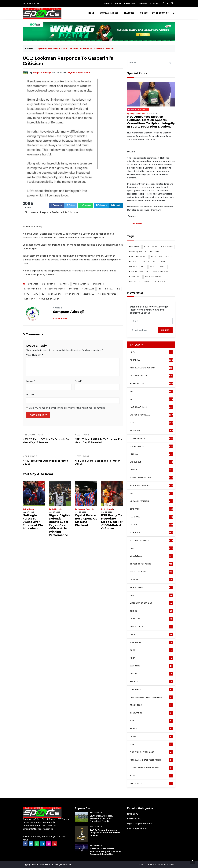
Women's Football (107, 294)
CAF (151, 399)
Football (152, 360)
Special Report (151, 572)
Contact (141, 864)
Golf (151, 635)
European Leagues (108, 13)
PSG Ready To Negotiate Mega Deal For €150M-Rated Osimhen (112, 522)
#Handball (134, 262)
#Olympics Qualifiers (139, 272)
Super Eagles (151, 384)
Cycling (151, 674)
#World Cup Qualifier (155, 282)
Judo (151, 721)
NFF (100, 289)
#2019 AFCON (134, 247)
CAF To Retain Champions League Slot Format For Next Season (105, 833)
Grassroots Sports (55, 289)
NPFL (27, 294)
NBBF (151, 658)
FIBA (151, 744)
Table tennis (151, 587)
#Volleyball (135, 277)
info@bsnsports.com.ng (41, 829)
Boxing (151, 470)
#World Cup (135, 282)
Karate (118, 3)
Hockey (151, 682)
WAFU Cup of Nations (151, 603)
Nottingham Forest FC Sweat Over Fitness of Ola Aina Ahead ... (33, 522)
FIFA (151, 423)
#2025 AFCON (167, 247)
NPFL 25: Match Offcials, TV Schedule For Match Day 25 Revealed (47, 439)
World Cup (30, 299)
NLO (151, 595)
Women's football (152, 415)
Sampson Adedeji (42, 73)
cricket (151, 580)
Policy (151, 864)
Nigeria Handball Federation (151, 760)
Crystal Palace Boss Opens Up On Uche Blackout (86, 520)
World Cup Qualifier (49, 299)
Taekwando (129, 3)
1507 (147, 828)
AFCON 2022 (151, 784)
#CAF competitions (138, 257)
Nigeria (109, 289)
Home (91, 13)
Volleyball (142, 3)
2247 (139, 819)
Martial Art (88, 289)
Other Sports (159, 13)
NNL (118, 289)
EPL (151, 493)
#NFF (163, 262)
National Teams (151, 407)
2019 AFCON (34, 284)
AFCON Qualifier (81, 284)
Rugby (151, 650)
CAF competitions (33, 289)
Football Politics (151, 540)
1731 (153, 824)
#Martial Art (150, 262)
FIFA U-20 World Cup (152, 478)
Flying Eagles (152, 446)
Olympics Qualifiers (52, 294)
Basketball (99, 284)
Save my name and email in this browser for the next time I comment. (67, 408)
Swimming (151, 666)
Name (30, 381)
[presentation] (144, 330)
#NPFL (153, 267)
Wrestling (151, 619)
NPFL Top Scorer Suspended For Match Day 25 (47, 460)
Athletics (151, 533)
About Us (154, 3)
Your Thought (35, 355)
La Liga (151, 525)
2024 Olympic (49, 284)
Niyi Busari (30, 509)
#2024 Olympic (151, 247)
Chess (151, 736)
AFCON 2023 (151, 705)
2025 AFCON (64, 284)
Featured (129, 13)
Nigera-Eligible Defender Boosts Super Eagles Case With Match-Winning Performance (60, 525)
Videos (144, 13)
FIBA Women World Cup (151, 752)
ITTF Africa (151, 689)
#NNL (144, 267)
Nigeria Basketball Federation (151, 697)
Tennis (151, 611)
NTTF (151, 776)
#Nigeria (133, 267)
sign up (165, 330)
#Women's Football (155, 277)
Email (78, 381)
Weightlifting (151, 627)
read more (137, 224)
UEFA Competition (151, 501)
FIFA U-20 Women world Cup (151, 768)
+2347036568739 (48, 826)
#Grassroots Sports (161, 257)
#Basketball (156, 252)
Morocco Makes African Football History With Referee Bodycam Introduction (106, 851)
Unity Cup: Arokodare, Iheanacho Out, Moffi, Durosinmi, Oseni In (101, 818)
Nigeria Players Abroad (49, 49)
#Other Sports (161, 272)
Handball (108, 3)
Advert (172, 864)
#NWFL (163, 267)
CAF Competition (152, 376)
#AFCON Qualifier (137, 252)
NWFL (35, 294)
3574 (136, 814)
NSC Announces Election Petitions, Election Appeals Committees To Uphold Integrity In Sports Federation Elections (151, 122)
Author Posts (60, 319)
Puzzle (30, 395)
